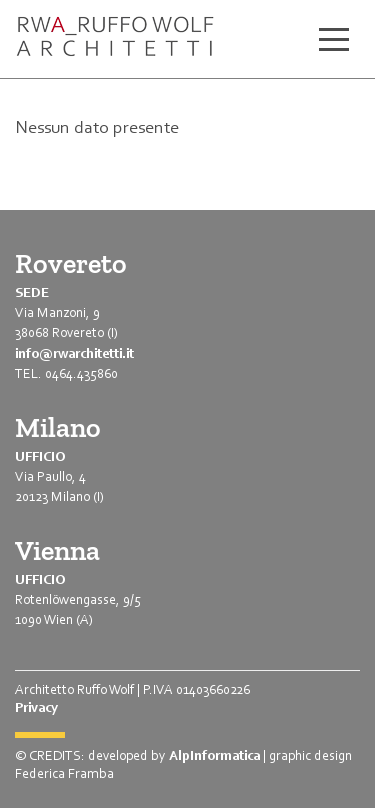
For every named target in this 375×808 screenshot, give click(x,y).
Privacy (36, 707)
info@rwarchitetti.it (74, 353)
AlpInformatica (214, 755)
